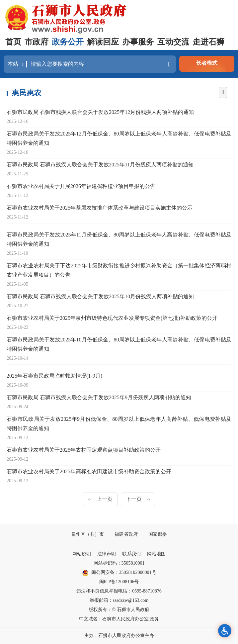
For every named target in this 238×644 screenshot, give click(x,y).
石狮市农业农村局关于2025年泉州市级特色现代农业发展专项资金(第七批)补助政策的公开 (112, 318)
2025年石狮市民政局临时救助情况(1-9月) (54, 376)
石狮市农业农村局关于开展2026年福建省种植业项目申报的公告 (81, 186)
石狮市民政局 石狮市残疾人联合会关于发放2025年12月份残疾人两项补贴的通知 (100, 112)
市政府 (37, 42)
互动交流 (173, 42)
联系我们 (131, 554)
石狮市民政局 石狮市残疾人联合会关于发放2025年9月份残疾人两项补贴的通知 (99, 397)
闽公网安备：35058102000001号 (119, 573)
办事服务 (138, 42)
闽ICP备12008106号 (119, 582)
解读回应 (103, 42)
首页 (13, 42)
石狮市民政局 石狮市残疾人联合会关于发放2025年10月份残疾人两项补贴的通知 (100, 296)
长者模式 (207, 63)
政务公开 (68, 42)
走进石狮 (208, 42)
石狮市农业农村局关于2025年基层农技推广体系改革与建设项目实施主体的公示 (100, 208)
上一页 (100, 499)
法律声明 (107, 554)
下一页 (138, 499)
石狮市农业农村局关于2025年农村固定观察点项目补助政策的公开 (84, 450)
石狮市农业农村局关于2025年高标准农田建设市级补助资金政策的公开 (89, 471)
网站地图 (156, 554)
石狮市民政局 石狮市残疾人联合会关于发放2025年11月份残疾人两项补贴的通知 (100, 165)
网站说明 (82, 554)
